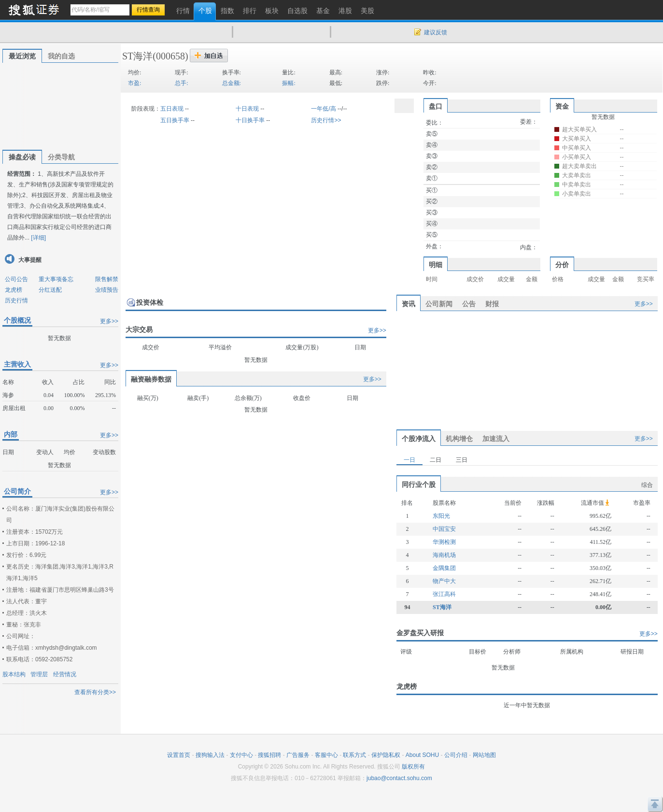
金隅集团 (444, 568)
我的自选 (61, 56)
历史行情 (16, 300)
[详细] (38, 238)
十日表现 (247, 109)
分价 (562, 265)
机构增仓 (459, 439)
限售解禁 (107, 279)
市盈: (134, 83)
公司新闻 (439, 304)
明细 (436, 265)
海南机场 (444, 555)
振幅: (289, 83)
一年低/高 (323, 109)
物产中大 (444, 581)
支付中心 (241, 755)
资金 (562, 106)
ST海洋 (137, 56)
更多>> (109, 321)
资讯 (409, 304)
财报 (492, 304)
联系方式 (354, 755)
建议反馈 (436, 32)
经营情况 (65, 674)
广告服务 (298, 755)
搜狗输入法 (210, 755)
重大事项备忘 (56, 279)
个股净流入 (419, 439)
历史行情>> (326, 120)
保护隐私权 (386, 755)
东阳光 (441, 516)
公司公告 (16, 279)
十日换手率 (250, 120)
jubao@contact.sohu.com (399, 778)
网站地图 (484, 755)
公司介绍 (456, 755)
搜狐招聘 (269, 755)
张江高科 (444, 594)
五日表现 (172, 109)
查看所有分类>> (95, 692)
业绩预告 (107, 290)
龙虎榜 (14, 290)
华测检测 (444, 542)
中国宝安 (444, 529)
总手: (181, 83)
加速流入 (496, 439)
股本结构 (14, 674)
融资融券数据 (151, 379)
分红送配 (50, 290)
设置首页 (179, 755)
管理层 (39, 674)
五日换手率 (175, 120)
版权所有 (413, 767)
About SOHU (422, 755)
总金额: (232, 83)
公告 (469, 304)
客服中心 (326, 755)
